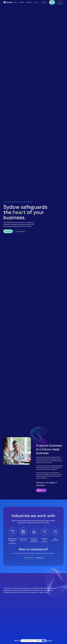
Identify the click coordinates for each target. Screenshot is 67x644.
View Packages (60, 2)
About (16, 2)
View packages (20, 231)
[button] (30, 2)
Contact (44, 2)
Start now (52, 2)
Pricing (22, 2)
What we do (41, 491)
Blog (37, 2)
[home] (8, 2)
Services (29, 2)
